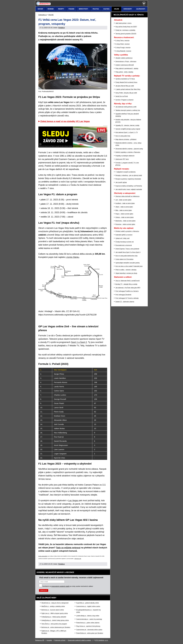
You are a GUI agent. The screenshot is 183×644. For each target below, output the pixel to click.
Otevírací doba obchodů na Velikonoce (127, 196)
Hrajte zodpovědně (43, 556)
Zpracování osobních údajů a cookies (79, 640)
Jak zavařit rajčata (121, 182)
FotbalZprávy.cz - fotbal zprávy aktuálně (54, 617)
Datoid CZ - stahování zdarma (125, 302)
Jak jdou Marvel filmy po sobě (125, 86)
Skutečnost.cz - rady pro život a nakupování (55, 603)
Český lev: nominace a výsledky (125, 30)
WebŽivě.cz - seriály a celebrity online (53, 606)
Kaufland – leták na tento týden (125, 203)
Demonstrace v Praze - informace (126, 61)
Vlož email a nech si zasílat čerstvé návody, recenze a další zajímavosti (71, 577)
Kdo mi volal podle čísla (123, 136)
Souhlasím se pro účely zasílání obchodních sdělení (68, 586)
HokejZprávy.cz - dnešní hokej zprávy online (55, 620)
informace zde (78, 559)
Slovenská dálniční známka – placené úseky (129, 149)
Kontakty (49, 640)
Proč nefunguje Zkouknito (123, 295)
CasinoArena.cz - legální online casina (88, 606)
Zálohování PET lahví (122, 159)
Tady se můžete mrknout (68, 548)
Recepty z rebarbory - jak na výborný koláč (129, 175)
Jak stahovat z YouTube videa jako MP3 (128, 288)
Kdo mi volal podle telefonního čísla (126, 256)
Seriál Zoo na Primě (122, 96)
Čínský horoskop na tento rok (125, 242)
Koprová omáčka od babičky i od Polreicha (129, 186)
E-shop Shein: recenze (122, 44)
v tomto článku (72, 257)
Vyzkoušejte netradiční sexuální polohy (128, 263)
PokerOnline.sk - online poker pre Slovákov (90, 633)
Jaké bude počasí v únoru (123, 23)
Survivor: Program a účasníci (124, 100)
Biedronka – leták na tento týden (125, 221)
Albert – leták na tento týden (124, 207)
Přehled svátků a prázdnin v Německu (127, 231)
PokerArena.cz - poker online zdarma (88, 623)
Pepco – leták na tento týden (124, 214)
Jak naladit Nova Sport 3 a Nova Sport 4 (128, 252)
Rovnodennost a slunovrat (124, 245)
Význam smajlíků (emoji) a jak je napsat (128, 129)
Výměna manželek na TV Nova (125, 79)
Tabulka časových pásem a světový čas (128, 110)
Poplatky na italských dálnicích (125, 156)
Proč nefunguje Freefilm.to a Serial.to (127, 291)
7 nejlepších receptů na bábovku (126, 172)
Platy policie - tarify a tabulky (124, 72)
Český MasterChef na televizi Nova (126, 82)
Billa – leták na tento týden (124, 210)
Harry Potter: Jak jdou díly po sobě (126, 93)
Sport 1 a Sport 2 (79, 342)
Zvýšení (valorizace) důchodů (125, 65)
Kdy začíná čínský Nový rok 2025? (126, 27)
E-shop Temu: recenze (122, 41)
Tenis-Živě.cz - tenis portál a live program (54, 624)
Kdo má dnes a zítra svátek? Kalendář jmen (129, 266)
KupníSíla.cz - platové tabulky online (87, 603)
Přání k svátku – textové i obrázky (126, 270)
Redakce (61, 28)
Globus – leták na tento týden (125, 217)
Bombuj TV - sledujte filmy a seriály (126, 284)
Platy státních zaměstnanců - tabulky (127, 68)
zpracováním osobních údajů (60, 586)
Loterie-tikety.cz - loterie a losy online (88, 616)
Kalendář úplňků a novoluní (124, 235)
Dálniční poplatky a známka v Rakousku (128, 152)
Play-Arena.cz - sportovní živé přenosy (88, 626)
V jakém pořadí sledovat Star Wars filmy (128, 89)
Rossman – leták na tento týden (125, 224)
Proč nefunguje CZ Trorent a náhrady (127, 298)
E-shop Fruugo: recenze (123, 48)
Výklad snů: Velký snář (122, 238)
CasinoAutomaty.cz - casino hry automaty (89, 619)
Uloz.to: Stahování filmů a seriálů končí (128, 281)
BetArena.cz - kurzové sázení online (53, 610)
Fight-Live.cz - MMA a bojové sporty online (55, 613)
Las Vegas (73, 501)
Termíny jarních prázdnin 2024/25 (126, 34)
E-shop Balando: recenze (123, 51)
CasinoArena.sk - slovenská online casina (89, 630)
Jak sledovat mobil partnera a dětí (126, 107)
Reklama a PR (40, 640)
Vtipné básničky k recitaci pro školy (126, 273)
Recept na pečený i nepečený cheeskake (128, 179)
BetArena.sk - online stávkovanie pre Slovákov (56, 627)
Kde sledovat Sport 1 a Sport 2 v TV (127, 132)
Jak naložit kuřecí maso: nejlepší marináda (129, 189)
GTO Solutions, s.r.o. (102, 640)
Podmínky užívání (60, 640)
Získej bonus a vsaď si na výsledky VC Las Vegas (65, 121)
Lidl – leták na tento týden (123, 200)
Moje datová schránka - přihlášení (126, 139)
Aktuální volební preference (124, 58)
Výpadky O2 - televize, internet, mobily (127, 125)
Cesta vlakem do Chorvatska (124, 259)
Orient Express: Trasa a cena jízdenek (127, 249)
